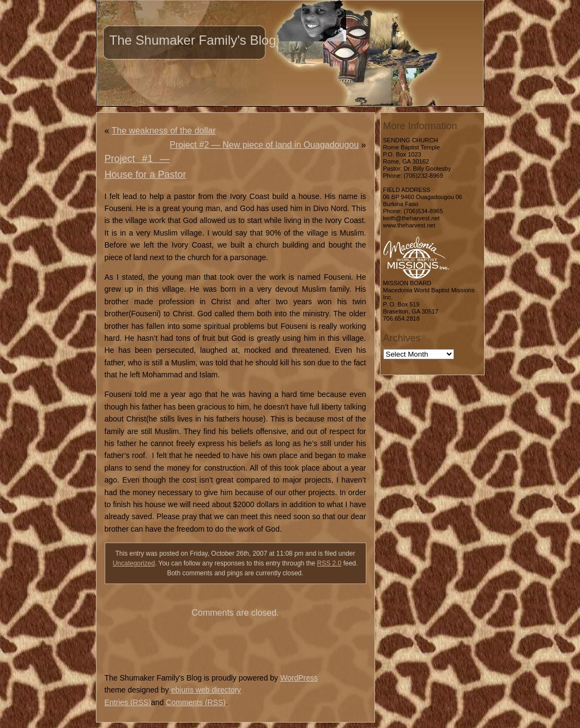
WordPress (299, 678)
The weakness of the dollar (164, 131)
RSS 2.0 (330, 563)
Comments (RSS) (196, 702)
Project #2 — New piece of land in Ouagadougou (264, 145)
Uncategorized (134, 563)
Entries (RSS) (128, 702)
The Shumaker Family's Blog (193, 40)
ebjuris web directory (206, 690)
